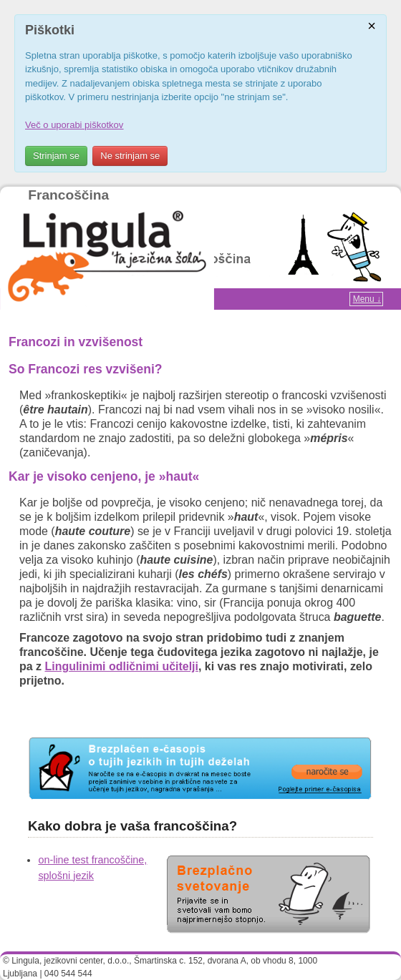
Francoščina (68, 195)
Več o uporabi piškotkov (74, 125)
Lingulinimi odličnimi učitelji (121, 666)
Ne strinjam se (130, 156)
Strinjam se (56, 156)
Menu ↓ (367, 299)
